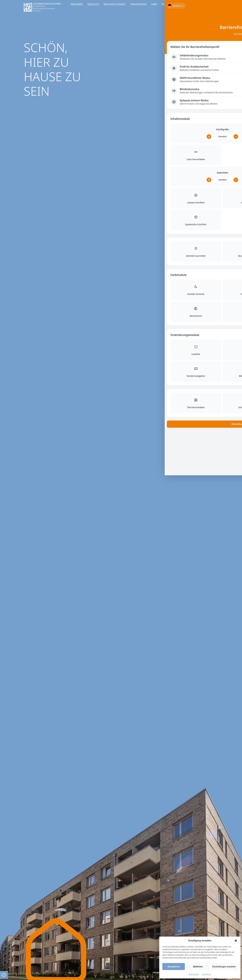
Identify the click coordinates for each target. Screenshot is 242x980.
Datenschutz (194, 974)
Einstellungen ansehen (224, 967)
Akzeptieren (174, 967)
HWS (154, 4)
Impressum (207, 974)
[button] (236, 941)
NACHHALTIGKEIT (115, 4)
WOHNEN (77, 4)
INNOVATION (139, 4)
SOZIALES (93, 4)
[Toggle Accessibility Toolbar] (235, 19)
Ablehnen (198, 967)
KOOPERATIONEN (173, 4)
